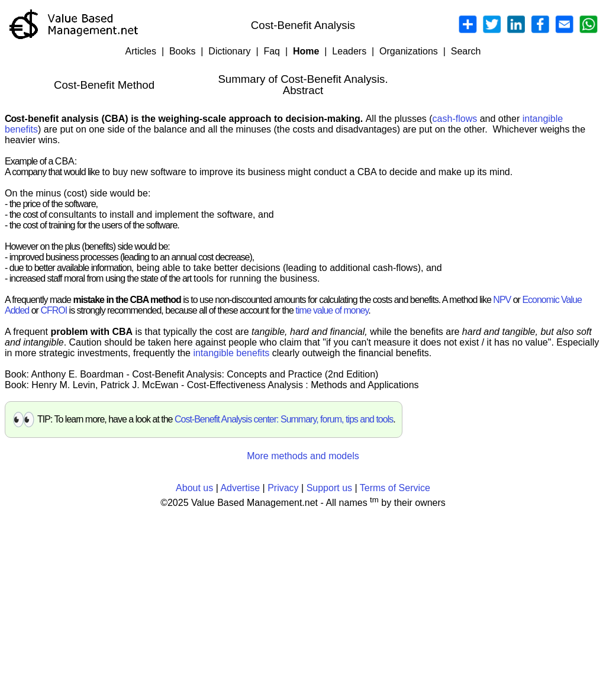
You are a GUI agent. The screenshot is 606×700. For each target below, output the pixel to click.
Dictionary (229, 51)
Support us (329, 488)
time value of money (332, 310)
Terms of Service (395, 488)
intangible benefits (231, 353)
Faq (272, 51)
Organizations (409, 51)
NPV (502, 300)
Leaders (349, 51)
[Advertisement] (303, 602)
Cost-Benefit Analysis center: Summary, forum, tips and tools (284, 419)
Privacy (283, 488)
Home (306, 51)
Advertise (240, 488)
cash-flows (455, 119)
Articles (141, 51)
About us (194, 488)
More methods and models (303, 456)
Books (182, 51)
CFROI (54, 310)
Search (466, 51)
